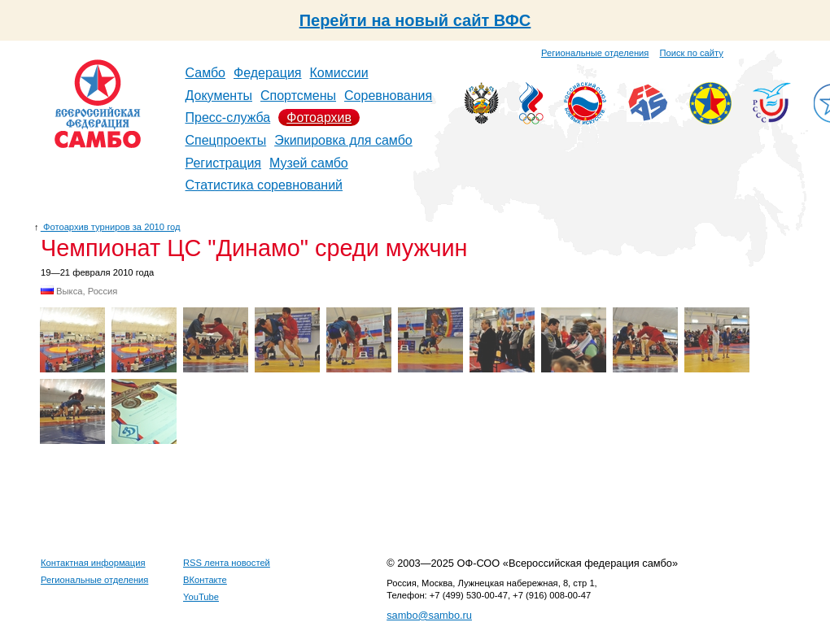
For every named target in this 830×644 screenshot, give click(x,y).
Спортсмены (298, 96)
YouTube (201, 597)
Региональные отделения (595, 53)
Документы (219, 96)
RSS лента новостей (227, 563)
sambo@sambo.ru (429, 615)
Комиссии (339, 73)
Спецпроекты (226, 140)
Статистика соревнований (264, 185)
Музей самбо (309, 163)
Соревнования (388, 96)
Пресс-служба (228, 117)
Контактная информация (93, 563)
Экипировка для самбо (343, 140)
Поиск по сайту (692, 53)
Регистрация (224, 163)
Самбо (206, 73)
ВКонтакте (205, 580)
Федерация (268, 73)
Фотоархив (319, 117)
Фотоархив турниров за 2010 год (111, 227)
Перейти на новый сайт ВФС (415, 20)
